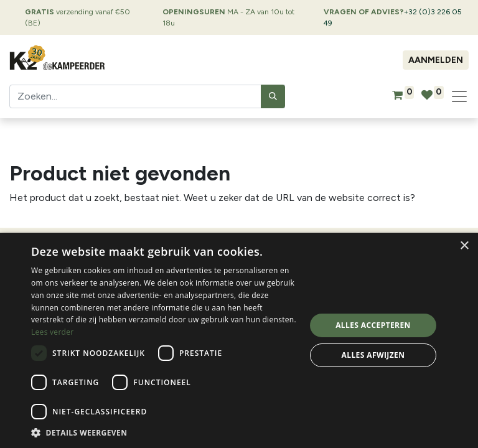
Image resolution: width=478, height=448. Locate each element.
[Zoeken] (273, 96)
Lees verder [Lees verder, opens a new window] (53, 332)
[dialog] (239, 340)
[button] (164, 432)
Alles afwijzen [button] (373, 355)
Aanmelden (436, 60)
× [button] (464, 246)
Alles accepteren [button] (373, 325)
